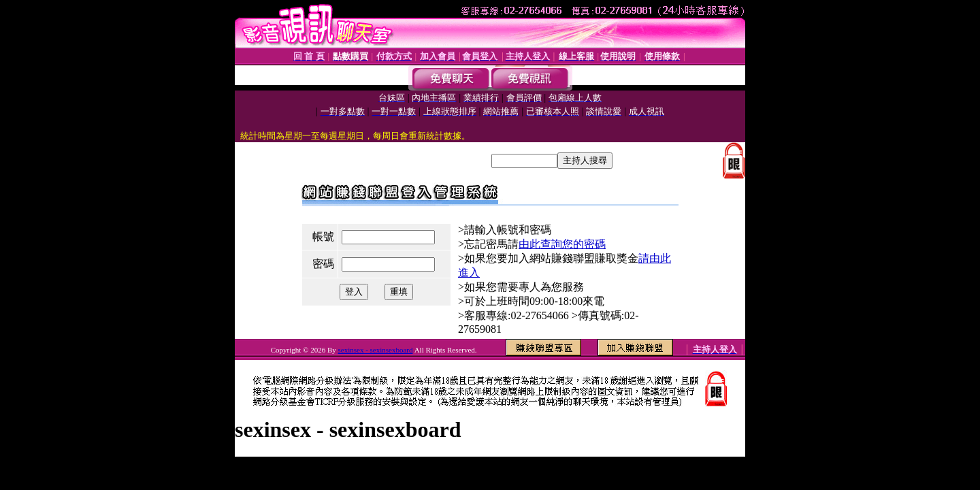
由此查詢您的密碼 (562, 244)
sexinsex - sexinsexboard (376, 350)
